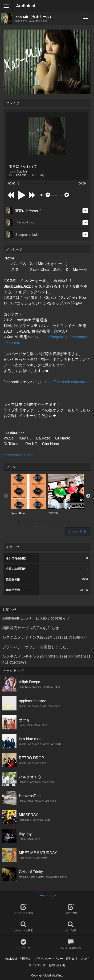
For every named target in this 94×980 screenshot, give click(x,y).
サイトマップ (37, 965)
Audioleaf (26, 6)
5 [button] (47, 522)
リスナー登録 (71, 909)
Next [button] (88, 496)
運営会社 (72, 959)
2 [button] (26, 522)
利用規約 (26, 959)
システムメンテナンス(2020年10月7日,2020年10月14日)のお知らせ (46, 659)
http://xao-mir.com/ (19, 455)
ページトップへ (47, 896)
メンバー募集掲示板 (71, 944)
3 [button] (33, 522)
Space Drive (28, 494)
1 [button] (19, 522)
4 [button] (40, 522)
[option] (28, 494)
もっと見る (78, 531)
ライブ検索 (71, 927)
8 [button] (68, 522)
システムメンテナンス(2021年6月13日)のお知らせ (45, 637)
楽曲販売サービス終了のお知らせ (31, 628)
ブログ (85, 959)
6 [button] (54, 522)
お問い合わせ (57, 965)
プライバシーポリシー (49, 959)
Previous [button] (6, 496)
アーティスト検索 (23, 927)
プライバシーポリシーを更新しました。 (36, 647)
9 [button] (75, 522)
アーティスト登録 (23, 909)
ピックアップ (23, 944)
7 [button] (61, 522)
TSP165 (66, 494)
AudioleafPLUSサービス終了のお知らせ (36, 618)
